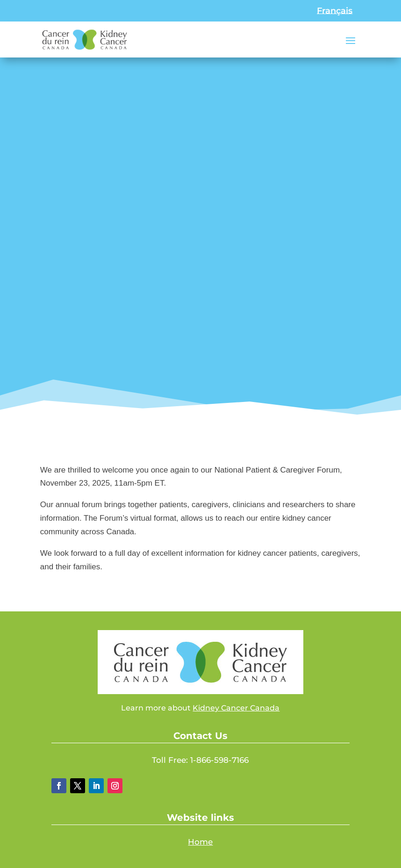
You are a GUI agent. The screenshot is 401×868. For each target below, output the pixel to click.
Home (200, 842)
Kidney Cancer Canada (236, 708)
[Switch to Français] (335, 11)
